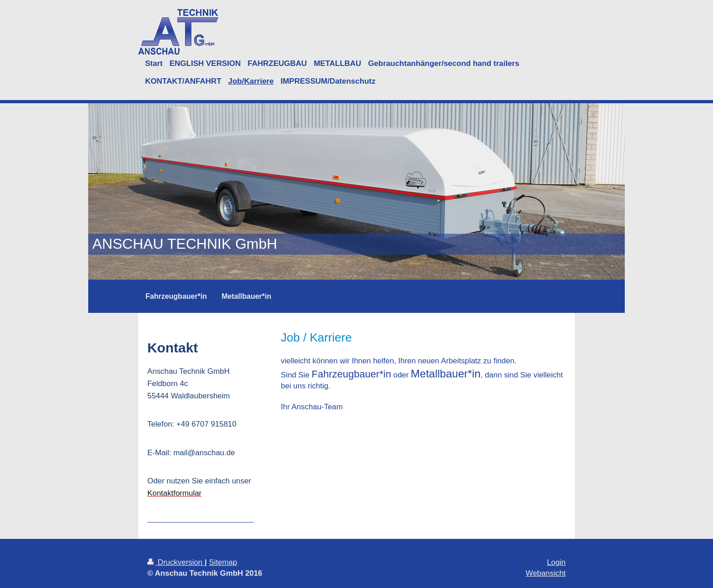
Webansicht (546, 573)
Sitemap (223, 562)
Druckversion (176, 562)
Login (556, 562)
